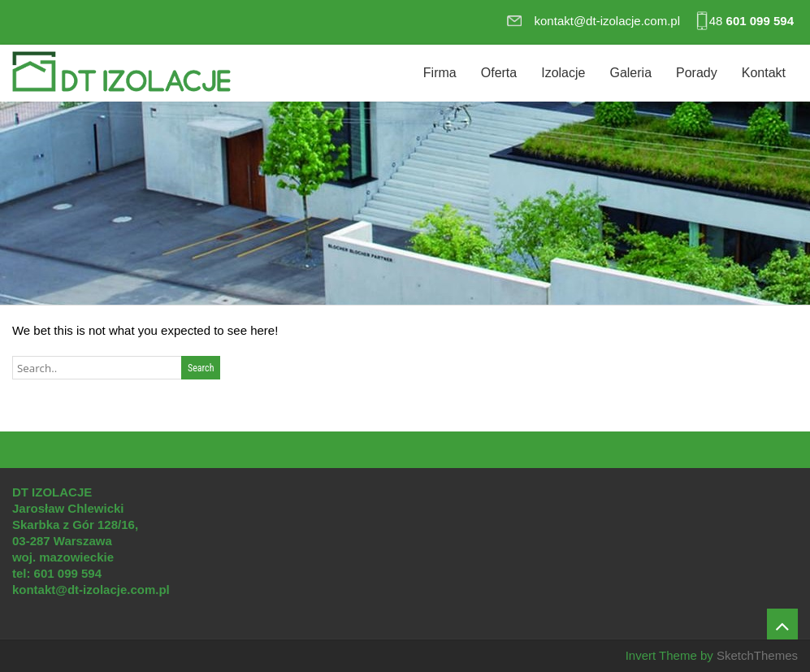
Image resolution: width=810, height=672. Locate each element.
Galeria (630, 73)
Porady (697, 73)
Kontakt (764, 73)
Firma (440, 73)
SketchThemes (757, 655)
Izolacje (563, 73)
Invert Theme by (671, 655)
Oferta (499, 73)
